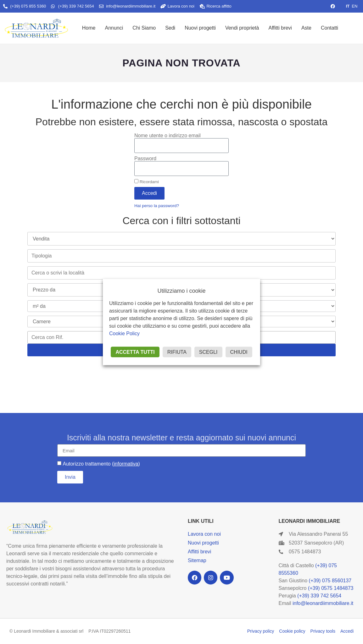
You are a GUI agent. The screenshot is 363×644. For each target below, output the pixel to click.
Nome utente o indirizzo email (168, 136)
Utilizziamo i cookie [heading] (181, 291)
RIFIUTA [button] (177, 352)
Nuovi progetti (200, 28)
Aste (306, 28)
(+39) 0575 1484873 (331, 588)
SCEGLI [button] (208, 352)
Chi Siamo (144, 28)
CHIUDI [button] (239, 352)
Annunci (114, 28)
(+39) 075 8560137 (330, 581)
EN (355, 6)
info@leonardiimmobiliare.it (323, 603)
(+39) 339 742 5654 (319, 596)
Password (145, 159)
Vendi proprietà (242, 28)
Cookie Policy (124, 333)
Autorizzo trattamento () (101, 464)
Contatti (329, 28)
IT (348, 6)
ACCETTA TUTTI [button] (135, 352)
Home (89, 28)
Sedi (170, 28)
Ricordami (147, 182)
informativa (126, 464)
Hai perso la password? (157, 206)
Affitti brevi (280, 28)
